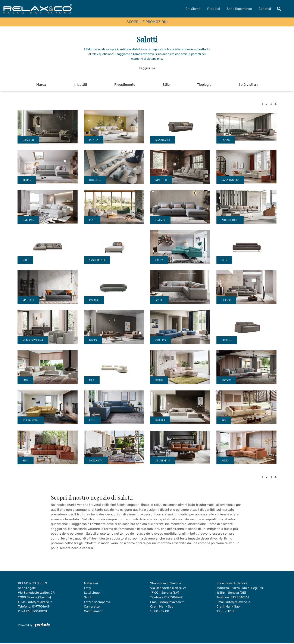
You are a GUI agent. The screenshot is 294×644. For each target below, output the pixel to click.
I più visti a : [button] (248, 85)
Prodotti (214, 9)
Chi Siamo (193, 9)
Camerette (92, 608)
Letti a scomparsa (97, 603)
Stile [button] (166, 85)
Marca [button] (41, 85)
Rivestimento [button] (125, 85)
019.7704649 (175, 598)
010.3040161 (241, 598)
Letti (87, 588)
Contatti (265, 9)
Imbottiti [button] (80, 85)
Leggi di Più (147, 68)
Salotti (89, 598)
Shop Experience (239, 9)
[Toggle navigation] (279, 9)
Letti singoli (93, 593)
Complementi (94, 612)
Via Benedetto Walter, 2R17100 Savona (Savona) (36, 595)
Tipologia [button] (204, 85)
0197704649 (42, 608)
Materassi (91, 583)
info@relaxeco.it (40, 603)
